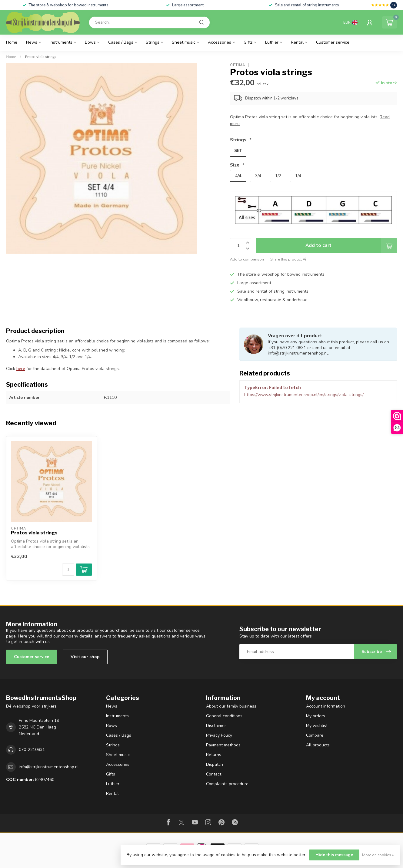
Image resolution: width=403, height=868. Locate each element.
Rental (297, 42)
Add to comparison (247, 259)
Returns (214, 755)
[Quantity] (68, 570)
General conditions (224, 716)
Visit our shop (85, 657)
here (21, 369)
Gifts (248, 42)
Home (12, 42)
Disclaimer (216, 726)
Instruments (61, 42)
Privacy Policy (219, 735)
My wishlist (317, 726)
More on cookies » (378, 855)
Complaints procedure (227, 784)
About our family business (231, 706)
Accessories (220, 42)
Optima (238, 65)
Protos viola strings (41, 57)
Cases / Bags (121, 42)
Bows (90, 42)
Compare (315, 735)
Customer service (333, 42)
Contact (214, 774)
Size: (237, 165)
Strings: (240, 140)
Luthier (272, 42)
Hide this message (334, 855)
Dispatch (215, 764)
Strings (153, 42)
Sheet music (184, 42)
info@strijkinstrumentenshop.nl (49, 767)
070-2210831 (32, 750)
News (32, 42)
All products (318, 745)
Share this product (288, 259)
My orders (316, 716)
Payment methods (223, 745)
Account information (326, 706)
